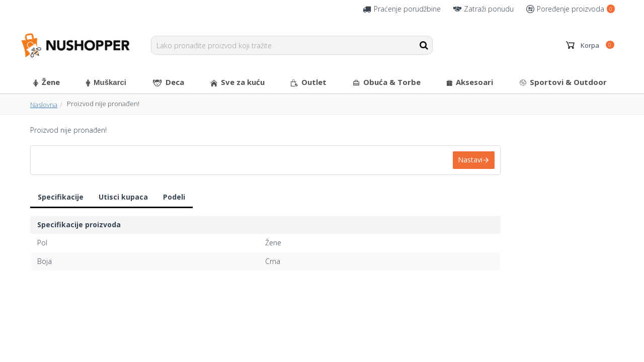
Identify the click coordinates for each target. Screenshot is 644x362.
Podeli (174, 197)
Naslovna (44, 105)
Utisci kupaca (123, 197)
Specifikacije (61, 197)
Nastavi (470, 160)
